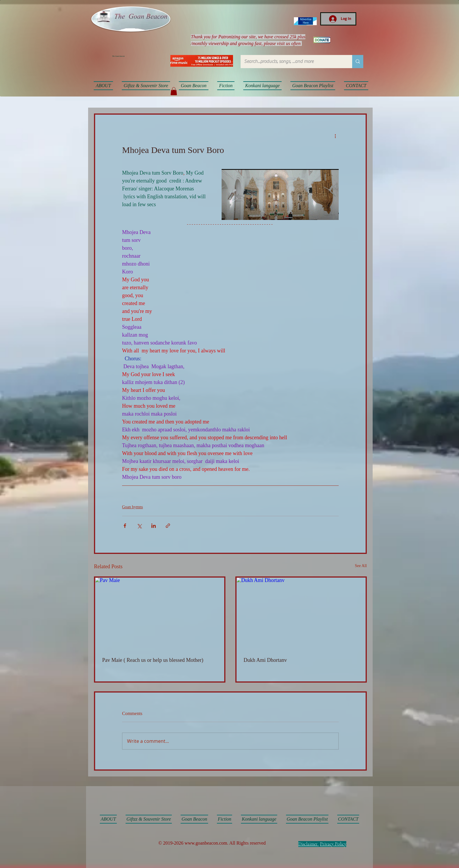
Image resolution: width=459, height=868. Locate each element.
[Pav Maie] (160, 614)
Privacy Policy (333, 844)
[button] (174, 91)
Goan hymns (132, 507)
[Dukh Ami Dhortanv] (301, 614)
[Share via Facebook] (125, 526)
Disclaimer (308, 844)
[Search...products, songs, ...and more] (292, 62)
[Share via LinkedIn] (154, 526)
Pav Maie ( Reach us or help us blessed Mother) (153, 660)
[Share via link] (168, 526)
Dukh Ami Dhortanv (265, 660)
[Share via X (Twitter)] (139, 526)
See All (361, 566)
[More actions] (335, 136)
